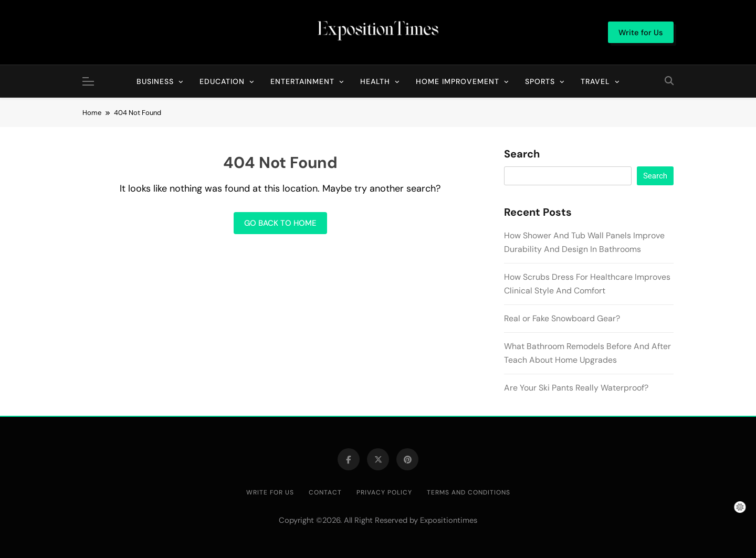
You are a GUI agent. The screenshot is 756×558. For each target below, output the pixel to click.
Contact (325, 492)
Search (522, 154)
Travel (595, 81)
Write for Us (270, 492)
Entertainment (302, 81)
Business (155, 81)
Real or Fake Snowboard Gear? (562, 318)
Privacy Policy (384, 492)
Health (375, 81)
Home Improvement (458, 81)
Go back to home (280, 223)
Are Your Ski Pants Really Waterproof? (576, 388)
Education (222, 81)
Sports (540, 81)
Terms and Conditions (469, 492)
